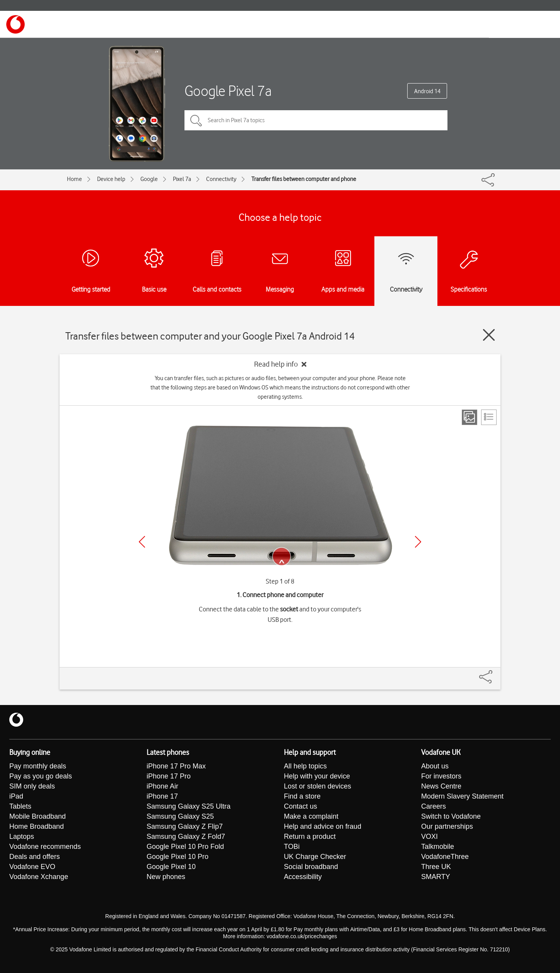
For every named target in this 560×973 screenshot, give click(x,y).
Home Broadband (37, 826)
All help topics (305, 766)
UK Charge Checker (315, 857)
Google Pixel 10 (171, 867)
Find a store (302, 796)
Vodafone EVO (32, 867)
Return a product (310, 836)
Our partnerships (447, 826)
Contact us (300, 806)
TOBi (292, 847)
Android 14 (427, 91)
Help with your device (317, 776)
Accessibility (303, 877)
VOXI (429, 836)
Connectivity (221, 179)
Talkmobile (438, 847)
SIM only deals (32, 786)
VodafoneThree (445, 857)
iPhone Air (162, 786)
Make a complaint (311, 816)
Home (74, 179)
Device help (111, 179)
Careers (434, 806)
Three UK (436, 867)
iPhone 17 (162, 796)
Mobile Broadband (38, 816)
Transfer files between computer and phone (304, 179)
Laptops (22, 836)
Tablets (20, 806)
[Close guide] (489, 335)
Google (149, 179)
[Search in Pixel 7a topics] (316, 120)
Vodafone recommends (45, 847)
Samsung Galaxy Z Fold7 (186, 836)
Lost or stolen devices (318, 786)
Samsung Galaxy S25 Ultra (189, 806)
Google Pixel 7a (228, 91)
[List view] (489, 417)
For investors (441, 776)
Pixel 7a (182, 179)
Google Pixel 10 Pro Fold (185, 847)
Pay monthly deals (38, 766)
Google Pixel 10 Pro (178, 857)
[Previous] (142, 542)
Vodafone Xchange (39, 877)
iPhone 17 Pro (169, 776)
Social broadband (311, 867)
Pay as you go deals (41, 776)
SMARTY (436, 877)
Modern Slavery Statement (462, 796)
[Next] (418, 542)
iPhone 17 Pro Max (176, 766)
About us (435, 766)
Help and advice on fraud (323, 826)
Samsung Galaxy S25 (180, 816)
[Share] (495, 673)
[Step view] (470, 417)
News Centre (441, 786)
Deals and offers (35, 857)
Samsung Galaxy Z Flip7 (185, 826)
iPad (16, 796)
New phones (166, 877)
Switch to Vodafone (451, 816)
